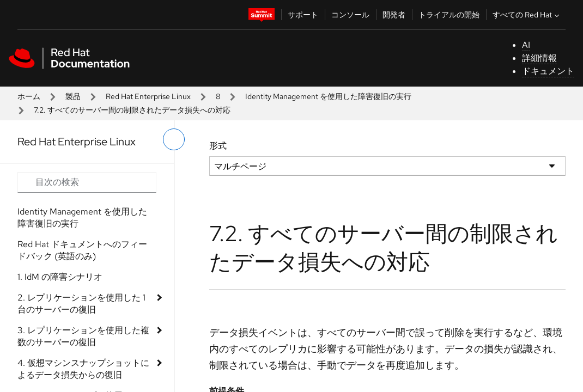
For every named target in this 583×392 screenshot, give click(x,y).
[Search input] (87, 182)
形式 (218, 146)
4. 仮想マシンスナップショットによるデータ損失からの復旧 (83, 369)
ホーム (29, 96)
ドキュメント (548, 71)
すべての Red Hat (527, 15)
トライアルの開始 (449, 15)
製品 (73, 96)
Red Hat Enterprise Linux (148, 96)
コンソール (350, 15)
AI (526, 45)
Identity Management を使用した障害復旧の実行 (328, 96)
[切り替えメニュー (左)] (174, 139)
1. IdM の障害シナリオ (60, 277)
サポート (303, 15)
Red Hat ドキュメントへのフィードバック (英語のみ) (82, 250)
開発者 (394, 15)
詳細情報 (539, 58)
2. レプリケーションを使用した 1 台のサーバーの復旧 (81, 304)
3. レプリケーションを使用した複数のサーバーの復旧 (83, 336)
